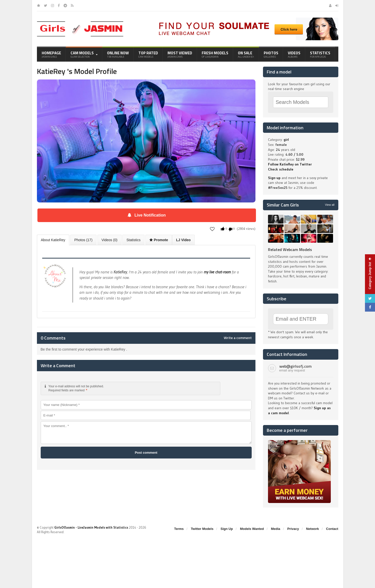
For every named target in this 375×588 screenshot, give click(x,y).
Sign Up (227, 529)
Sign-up (274, 178)
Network (312, 529)
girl (286, 140)
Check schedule (281, 169)
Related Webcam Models (290, 249)
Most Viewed (180, 54)
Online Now (118, 54)
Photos (271, 54)
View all (330, 205)
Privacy (293, 529)
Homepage (51, 54)
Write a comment (238, 338)
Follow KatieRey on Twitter (290, 164)
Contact (332, 529)
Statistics (320, 54)
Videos (294, 54)
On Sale (246, 54)
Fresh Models (215, 54)
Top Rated (148, 54)
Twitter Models (202, 529)
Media (276, 529)
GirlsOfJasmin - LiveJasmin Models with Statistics (91, 527)
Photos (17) (83, 240)
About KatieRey (53, 240)
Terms (179, 529)
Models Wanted (252, 529)
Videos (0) (110, 240)
